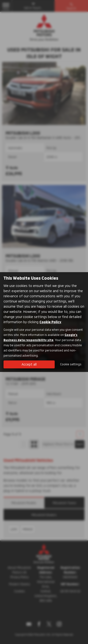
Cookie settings (71, 364)
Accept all (29, 364)
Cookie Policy (50, 322)
